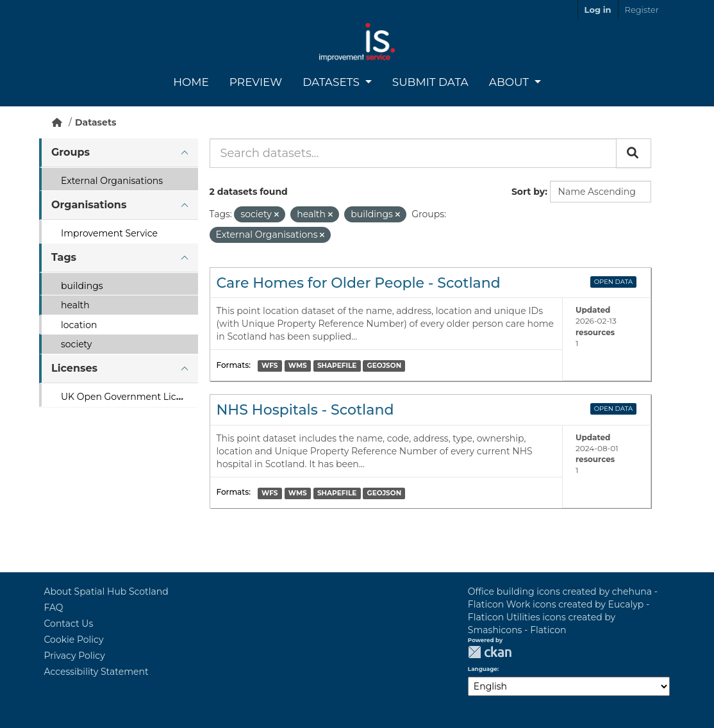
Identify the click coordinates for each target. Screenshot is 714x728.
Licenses (74, 368)
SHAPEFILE (337, 366)
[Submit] (634, 153)
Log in (598, 10)
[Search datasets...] (413, 153)
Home (191, 82)
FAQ (54, 608)
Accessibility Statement (96, 672)
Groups (71, 152)
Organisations (89, 205)
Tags (64, 257)
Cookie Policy (74, 640)
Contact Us (69, 624)
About (511, 82)
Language (483, 669)
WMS (298, 366)
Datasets (332, 82)
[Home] (57, 122)
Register (642, 10)
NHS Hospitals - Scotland (305, 410)
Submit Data (430, 82)
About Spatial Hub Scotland (106, 591)
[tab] (119, 153)
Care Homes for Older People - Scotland (359, 283)
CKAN (490, 652)
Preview (256, 82)
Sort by (528, 192)
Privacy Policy (75, 656)
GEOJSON (385, 366)
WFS (270, 366)
